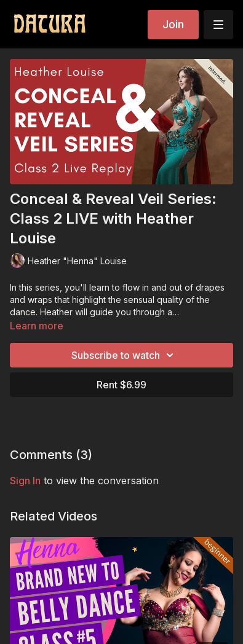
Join (173, 24)
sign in (25, 481)
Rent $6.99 (121, 385)
